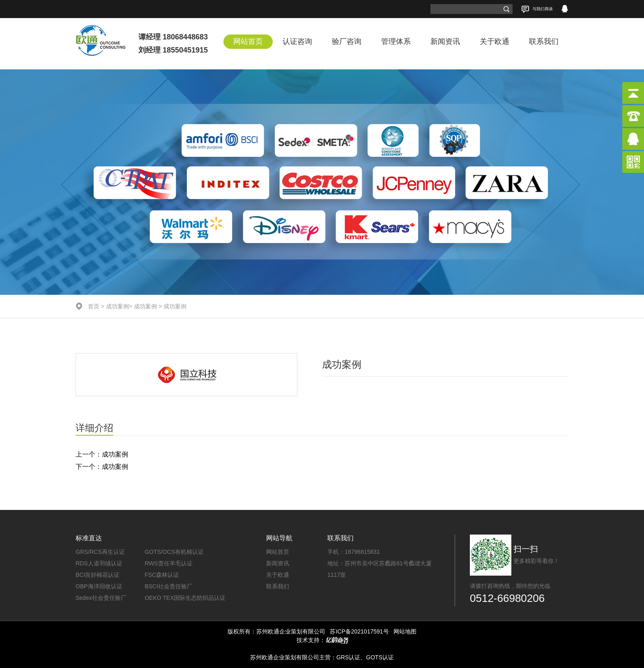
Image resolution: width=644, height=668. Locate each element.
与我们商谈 (537, 9)
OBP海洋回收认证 (99, 586)
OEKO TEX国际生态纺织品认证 (185, 598)
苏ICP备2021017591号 (359, 631)
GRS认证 (348, 657)
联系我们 (544, 41)
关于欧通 (494, 41)
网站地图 (405, 631)
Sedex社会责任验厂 (101, 598)
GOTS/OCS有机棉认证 (174, 552)
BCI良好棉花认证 (98, 575)
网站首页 (248, 41)
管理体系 (396, 41)
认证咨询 (297, 41)
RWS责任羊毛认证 (168, 563)
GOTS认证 (380, 657)
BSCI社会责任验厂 (169, 586)
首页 (94, 306)
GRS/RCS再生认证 (100, 552)
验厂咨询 (347, 41)
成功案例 (117, 306)
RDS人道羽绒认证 (99, 563)
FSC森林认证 (162, 575)
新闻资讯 (445, 41)
